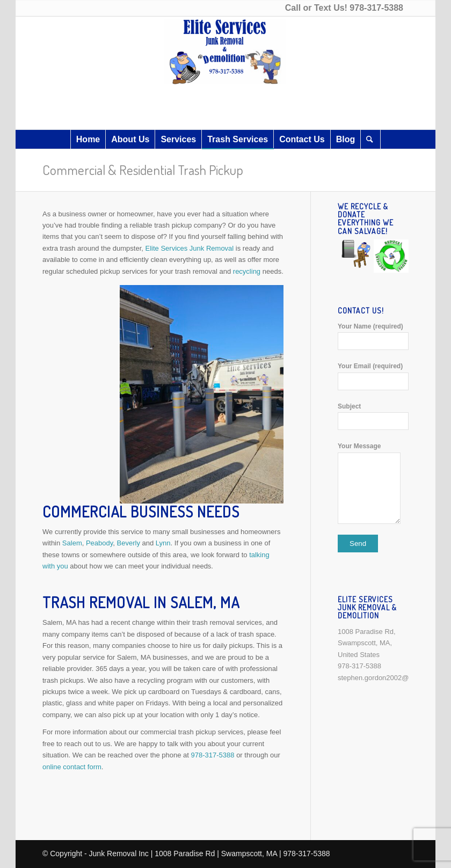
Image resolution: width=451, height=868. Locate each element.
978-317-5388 (376, 8)
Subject (373, 416)
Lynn (163, 543)
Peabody (99, 543)
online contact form (72, 767)
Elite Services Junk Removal (190, 248)
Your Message (373, 483)
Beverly (129, 543)
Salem (72, 543)
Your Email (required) (373, 376)
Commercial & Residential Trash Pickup (143, 170)
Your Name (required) (373, 336)
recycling (248, 271)
